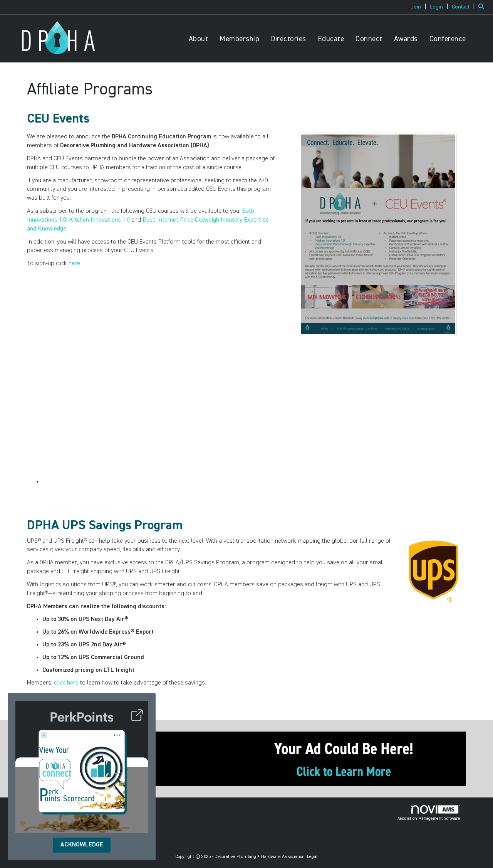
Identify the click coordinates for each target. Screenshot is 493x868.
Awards (406, 39)
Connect (369, 39)
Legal (312, 857)
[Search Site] (483, 7)
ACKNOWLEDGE (82, 845)
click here (66, 683)
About (199, 39)
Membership (239, 39)
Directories (288, 39)
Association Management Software (429, 813)
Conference (448, 39)
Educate (331, 39)
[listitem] (420, 7)
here (74, 264)
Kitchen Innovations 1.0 (99, 220)
